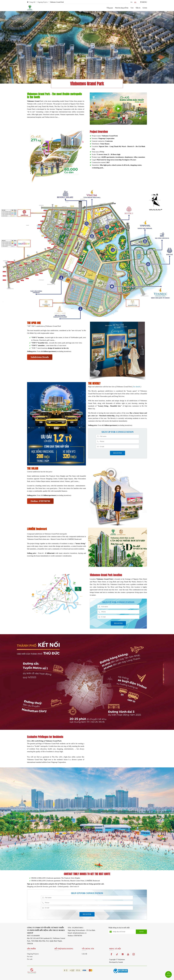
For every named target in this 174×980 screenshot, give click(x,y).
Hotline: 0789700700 (40, 501)
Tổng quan (110, 8)
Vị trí (132, 8)
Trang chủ (32, 2)
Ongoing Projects (43, 2)
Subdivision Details (40, 357)
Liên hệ (84, 954)
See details (137, 387)
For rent (30, 956)
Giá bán (145, 8)
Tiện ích (138, 8)
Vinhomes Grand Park (57, 2)
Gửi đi (141, 932)
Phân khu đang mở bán (122, 8)
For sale (30, 959)
